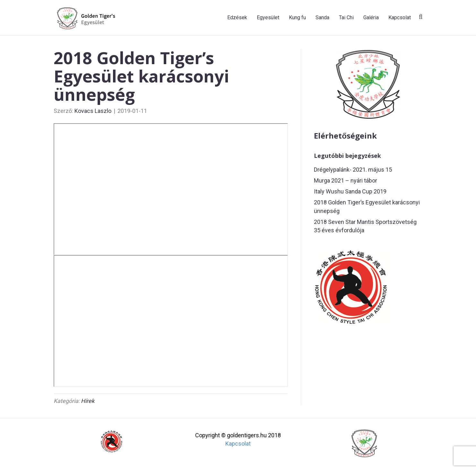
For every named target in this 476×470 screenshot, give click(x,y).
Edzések (237, 17)
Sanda (322, 17)
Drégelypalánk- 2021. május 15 (353, 170)
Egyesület (268, 17)
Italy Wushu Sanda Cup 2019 (350, 191)
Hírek (88, 401)
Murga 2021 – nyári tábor (346, 180)
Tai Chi (346, 17)
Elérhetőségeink (345, 136)
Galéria (371, 17)
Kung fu (297, 17)
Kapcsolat (400, 17)
